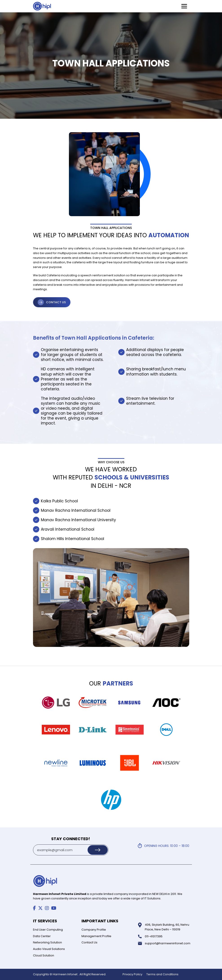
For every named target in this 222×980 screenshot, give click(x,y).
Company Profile (94, 930)
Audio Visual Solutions (49, 949)
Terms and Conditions (162, 974)
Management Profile (96, 936)
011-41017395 (154, 936)
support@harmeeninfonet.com (168, 943)
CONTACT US (56, 302)
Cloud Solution (44, 955)
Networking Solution (47, 942)
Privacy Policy (132, 974)
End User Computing (48, 930)
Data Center (42, 936)
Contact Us (89, 942)
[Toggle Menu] (184, 6)
